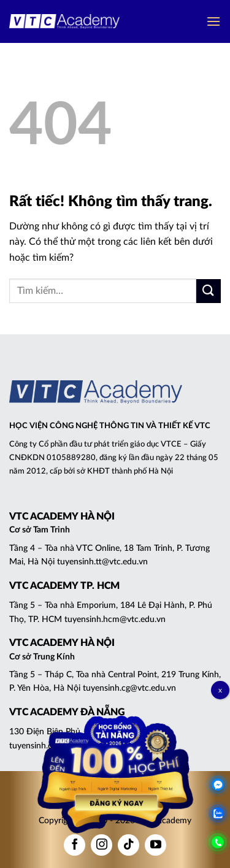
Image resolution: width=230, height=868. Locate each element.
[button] (213, 21)
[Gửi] (209, 291)
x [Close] (220, 690)
